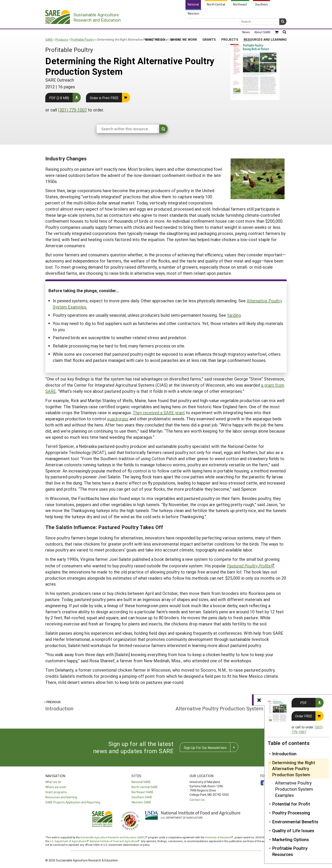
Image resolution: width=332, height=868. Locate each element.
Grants (209, 23)
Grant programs (56, 792)
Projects (230, 23)
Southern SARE (142, 797)
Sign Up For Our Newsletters (205, 748)
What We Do (155, 23)
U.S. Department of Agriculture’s (68, 841)
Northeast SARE (142, 792)
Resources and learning (61, 797)
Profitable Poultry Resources (290, 851)
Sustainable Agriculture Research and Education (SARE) (113, 837)
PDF (304, 703)
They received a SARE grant (159, 412)
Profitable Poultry (83, 40)
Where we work (56, 787)
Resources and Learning (265, 23)
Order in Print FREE (104, 98)
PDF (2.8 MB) (59, 98)
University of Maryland (218, 837)
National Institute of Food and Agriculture (113, 841)
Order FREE (304, 716)
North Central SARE (145, 787)
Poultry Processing (291, 813)
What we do (53, 782)
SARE (49, 40)
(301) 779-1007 (72, 110)
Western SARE (141, 802)
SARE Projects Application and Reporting (73, 802)
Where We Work (184, 23)
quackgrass (118, 419)
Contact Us (197, 800)
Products (62, 40)
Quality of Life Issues (293, 831)
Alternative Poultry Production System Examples (294, 789)
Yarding (234, 315)
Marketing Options (290, 839)
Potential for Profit (291, 804)
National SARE (141, 782)
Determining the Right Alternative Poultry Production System (294, 769)
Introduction (284, 754)
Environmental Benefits (295, 822)
